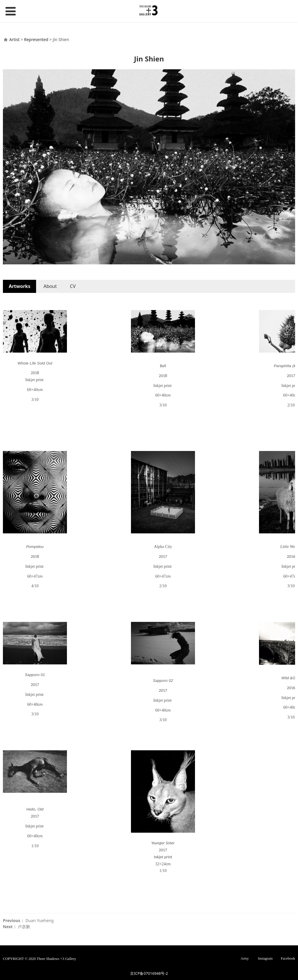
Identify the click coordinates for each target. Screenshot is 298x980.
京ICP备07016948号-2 (149, 973)
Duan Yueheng (39, 920)
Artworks (19, 286)
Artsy (245, 958)
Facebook (288, 958)
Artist (14, 39)
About (50, 286)
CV (73, 286)
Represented (36, 39)
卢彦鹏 (24, 927)
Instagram (265, 958)
